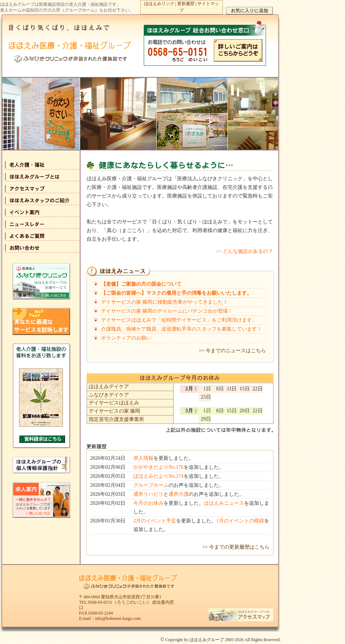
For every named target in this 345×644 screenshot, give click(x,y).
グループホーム (151, 485)
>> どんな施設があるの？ (245, 251)
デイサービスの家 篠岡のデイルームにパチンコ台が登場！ (167, 311)
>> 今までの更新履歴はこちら (236, 547)
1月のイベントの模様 (240, 521)
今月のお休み (148, 503)
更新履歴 (186, 4)
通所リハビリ (148, 494)
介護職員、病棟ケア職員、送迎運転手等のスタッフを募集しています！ (181, 329)
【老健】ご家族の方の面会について (141, 284)
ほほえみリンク (159, 4)
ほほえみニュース (224, 503)
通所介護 (179, 494)
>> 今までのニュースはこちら (232, 351)
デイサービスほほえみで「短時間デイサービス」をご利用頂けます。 (179, 320)
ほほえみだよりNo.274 (158, 476)
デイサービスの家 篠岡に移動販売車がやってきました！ (165, 302)
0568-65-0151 (100, 602)
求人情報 (143, 458)
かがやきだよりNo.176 (158, 467)
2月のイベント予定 (155, 521)
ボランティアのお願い (126, 338)
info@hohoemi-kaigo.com (118, 618)
